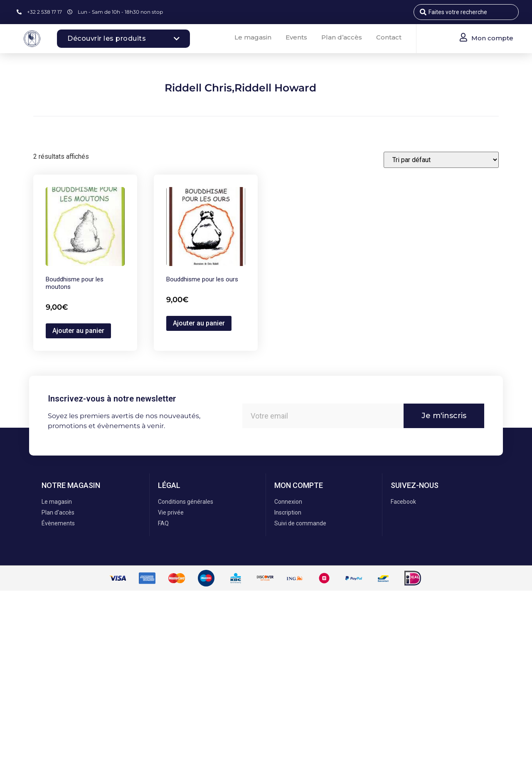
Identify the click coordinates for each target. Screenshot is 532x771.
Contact (389, 37)
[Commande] (441, 160)
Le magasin (253, 37)
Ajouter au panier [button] (78, 331)
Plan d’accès (342, 37)
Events (296, 37)
